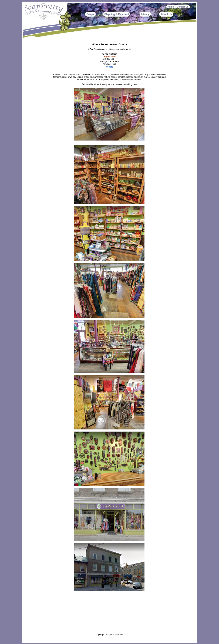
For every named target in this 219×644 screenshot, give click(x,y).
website (109, 67)
